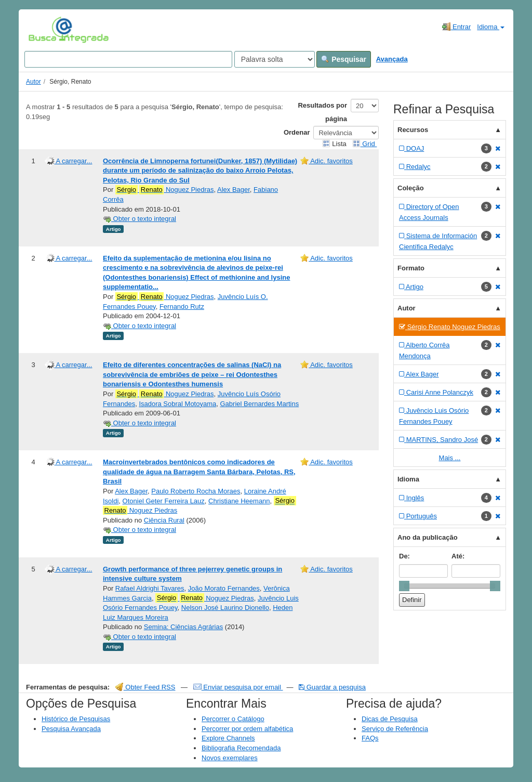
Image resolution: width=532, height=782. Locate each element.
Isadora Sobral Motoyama (177, 404)
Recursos (413, 130)
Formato (411, 268)
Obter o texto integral (139, 219)
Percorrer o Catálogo (233, 719)
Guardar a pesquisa (332, 687)
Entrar (456, 27)
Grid (365, 144)
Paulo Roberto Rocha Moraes (196, 491)
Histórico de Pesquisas (76, 719)
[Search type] (275, 59)
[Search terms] (128, 59)
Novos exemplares (230, 758)
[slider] (404, 586)
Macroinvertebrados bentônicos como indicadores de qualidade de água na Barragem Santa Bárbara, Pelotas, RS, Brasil (199, 472)
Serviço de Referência (395, 729)
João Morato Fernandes (224, 588)
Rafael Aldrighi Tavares (150, 588)
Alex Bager (234, 190)
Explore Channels (228, 738)
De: (404, 556)
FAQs (370, 738)
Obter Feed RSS (145, 687)
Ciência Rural (164, 520)
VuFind (44, 30)
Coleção (411, 188)
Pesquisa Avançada (71, 729)
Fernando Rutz (182, 307)
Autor (34, 82)
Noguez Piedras (165, 190)
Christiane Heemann (239, 501)
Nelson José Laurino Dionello (225, 608)
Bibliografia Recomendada (241, 748)
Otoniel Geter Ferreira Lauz (164, 501)
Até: (458, 556)
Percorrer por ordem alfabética (247, 729)
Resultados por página (322, 112)
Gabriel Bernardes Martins (259, 404)
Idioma (491, 27)
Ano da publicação (428, 537)
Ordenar (297, 132)
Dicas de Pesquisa (390, 719)
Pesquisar (344, 59)
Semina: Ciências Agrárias (183, 627)
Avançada (392, 59)
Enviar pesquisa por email (238, 687)
